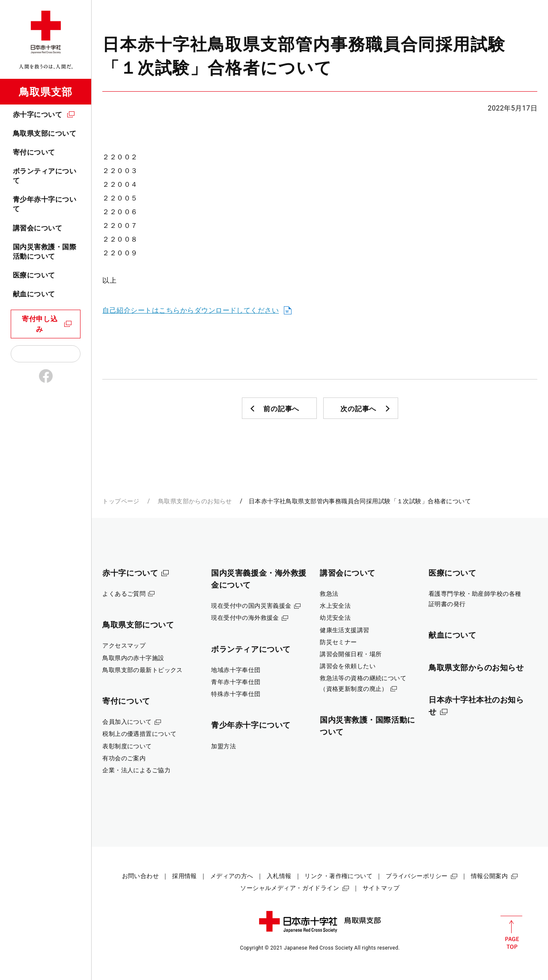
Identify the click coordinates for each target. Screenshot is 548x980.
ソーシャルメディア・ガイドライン (290, 888)
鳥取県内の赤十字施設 (133, 658)
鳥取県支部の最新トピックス (143, 670)
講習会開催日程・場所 (351, 654)
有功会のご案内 (124, 758)
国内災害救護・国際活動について (45, 252)
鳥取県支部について (45, 133)
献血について (34, 294)
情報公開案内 (490, 876)
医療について (34, 275)
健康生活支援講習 (344, 630)
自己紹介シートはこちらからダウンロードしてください (191, 310)
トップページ (121, 501)
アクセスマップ (124, 645)
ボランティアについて (45, 176)
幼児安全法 (335, 618)
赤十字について (37, 115)
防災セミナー (338, 642)
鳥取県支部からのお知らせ (195, 501)
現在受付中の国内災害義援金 (251, 606)
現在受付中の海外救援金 (245, 618)
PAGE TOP (511, 932)
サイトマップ (381, 888)
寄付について (34, 152)
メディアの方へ (232, 876)
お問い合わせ (141, 876)
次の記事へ (358, 409)
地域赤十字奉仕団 (236, 670)
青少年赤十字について (45, 204)
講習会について (37, 228)
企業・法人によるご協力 (136, 770)
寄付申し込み (40, 324)
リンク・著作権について (338, 876)
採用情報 (185, 876)
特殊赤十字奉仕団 (236, 694)
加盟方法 (223, 746)
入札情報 (279, 876)
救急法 (329, 594)
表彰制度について (127, 746)
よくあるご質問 (124, 594)
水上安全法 (335, 606)
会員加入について (127, 722)
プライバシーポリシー (417, 876)
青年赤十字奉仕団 (236, 682)
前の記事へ (281, 409)
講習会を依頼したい (348, 666)
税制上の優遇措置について (139, 734)
